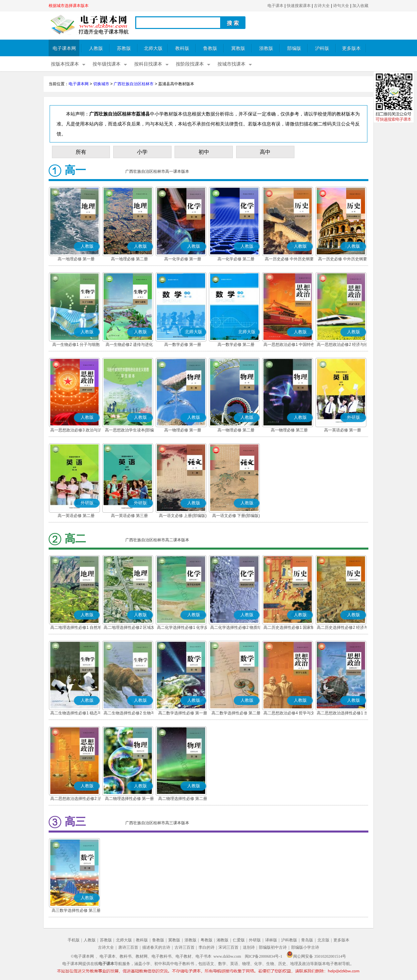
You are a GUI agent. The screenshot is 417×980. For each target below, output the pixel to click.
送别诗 (249, 947)
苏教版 (124, 48)
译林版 (271, 940)
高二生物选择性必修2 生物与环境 (129, 714)
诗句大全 (341, 6)
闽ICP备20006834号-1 (264, 956)
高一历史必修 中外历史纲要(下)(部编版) (343, 260)
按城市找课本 (231, 64)
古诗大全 (322, 6)
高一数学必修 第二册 (236, 345)
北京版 (323, 940)
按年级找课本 (107, 64)
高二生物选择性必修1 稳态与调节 (76, 714)
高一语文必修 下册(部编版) (236, 516)
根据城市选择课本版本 (69, 6)
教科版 (182, 48)
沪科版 (322, 48)
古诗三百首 (185, 947)
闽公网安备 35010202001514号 (316, 956)
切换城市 (101, 84)
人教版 (96, 48)
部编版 (294, 48)
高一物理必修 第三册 (289, 430)
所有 (81, 152)
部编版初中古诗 (273, 947)
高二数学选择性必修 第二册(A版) (236, 714)
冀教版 (238, 48)
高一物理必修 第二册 (236, 430)
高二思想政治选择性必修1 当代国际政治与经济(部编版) (342, 714)
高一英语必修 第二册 (76, 516)
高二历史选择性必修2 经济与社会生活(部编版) (342, 628)
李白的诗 (207, 947)
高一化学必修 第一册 (183, 259)
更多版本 (351, 48)
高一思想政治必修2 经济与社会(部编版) (342, 345)
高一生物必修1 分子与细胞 (76, 345)
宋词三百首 (228, 947)
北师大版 (153, 48)
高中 (265, 152)
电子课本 (275, 6)
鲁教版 (210, 48)
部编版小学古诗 (305, 947)
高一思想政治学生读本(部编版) (130, 431)
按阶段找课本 (190, 64)
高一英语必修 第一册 (343, 430)
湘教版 (222, 940)
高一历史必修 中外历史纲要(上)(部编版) (289, 260)
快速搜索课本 (299, 6)
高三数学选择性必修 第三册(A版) (76, 911)
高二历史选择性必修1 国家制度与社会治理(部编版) (289, 628)
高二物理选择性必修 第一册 (129, 799)
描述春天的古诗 (156, 947)
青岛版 (307, 940)
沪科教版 (289, 940)
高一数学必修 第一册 (183, 345)
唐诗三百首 (128, 947)
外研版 (255, 940)
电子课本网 (64, 48)
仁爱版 (239, 940)
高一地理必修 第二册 (129, 259)
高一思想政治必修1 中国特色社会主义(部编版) (289, 345)
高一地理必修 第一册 (76, 259)
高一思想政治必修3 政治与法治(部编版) (76, 431)
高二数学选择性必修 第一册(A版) (183, 714)
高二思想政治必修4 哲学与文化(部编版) (289, 714)
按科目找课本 (148, 64)
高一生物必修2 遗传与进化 (129, 345)
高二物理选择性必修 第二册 (183, 799)
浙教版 (266, 48)
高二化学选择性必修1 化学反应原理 (183, 628)
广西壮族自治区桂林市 (134, 84)
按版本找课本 (65, 64)
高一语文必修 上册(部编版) (183, 516)
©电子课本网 (82, 956)
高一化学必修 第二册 (236, 259)
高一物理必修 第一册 (183, 430)
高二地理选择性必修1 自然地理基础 (76, 628)
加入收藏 (360, 6)
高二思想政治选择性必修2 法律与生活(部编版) (76, 799)
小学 (142, 152)
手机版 (74, 940)
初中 (204, 152)
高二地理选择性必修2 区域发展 (129, 628)
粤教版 (207, 940)
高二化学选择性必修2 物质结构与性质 (236, 628)
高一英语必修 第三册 (129, 516)
